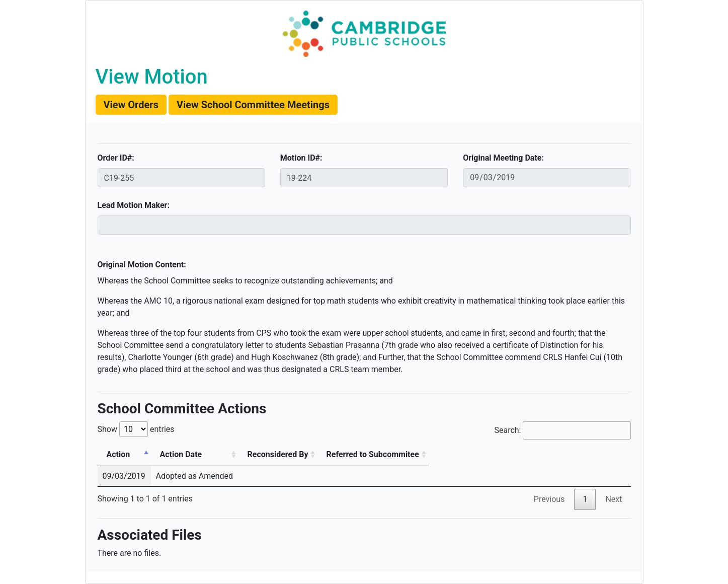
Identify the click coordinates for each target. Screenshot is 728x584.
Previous (549, 499)
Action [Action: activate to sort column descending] (118, 454)
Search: (562, 430)
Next (614, 499)
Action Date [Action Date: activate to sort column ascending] (181, 454)
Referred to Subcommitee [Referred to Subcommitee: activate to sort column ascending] (373, 454)
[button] (131, 105)
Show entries (136, 429)
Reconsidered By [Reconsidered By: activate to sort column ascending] (278, 454)
